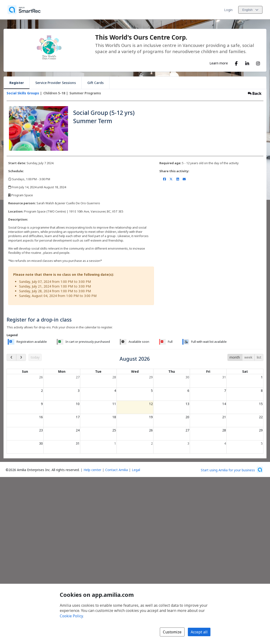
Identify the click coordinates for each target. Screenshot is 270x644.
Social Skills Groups (23, 93)
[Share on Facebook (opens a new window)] (164, 179)
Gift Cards (95, 83)
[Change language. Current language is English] (250, 10)
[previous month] (11, 357)
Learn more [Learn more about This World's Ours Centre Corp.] (219, 63)
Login (228, 10)
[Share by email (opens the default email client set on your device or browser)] (184, 179)
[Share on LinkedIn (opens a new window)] (178, 179)
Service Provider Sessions (56, 83)
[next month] (21, 357)
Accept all (199, 632)
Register (17, 83)
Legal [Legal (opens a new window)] (136, 470)
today (35, 357)
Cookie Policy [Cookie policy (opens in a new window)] (71, 616)
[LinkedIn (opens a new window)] (247, 63)
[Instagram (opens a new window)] (258, 63)
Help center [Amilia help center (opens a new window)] (92, 470)
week (248, 357)
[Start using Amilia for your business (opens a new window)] (232, 470)
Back (255, 93)
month (235, 357)
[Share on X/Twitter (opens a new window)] (171, 179)
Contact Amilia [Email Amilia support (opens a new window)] (117, 470)
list (259, 357)
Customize (172, 632)
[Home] (24, 10)
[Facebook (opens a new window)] (236, 63)
